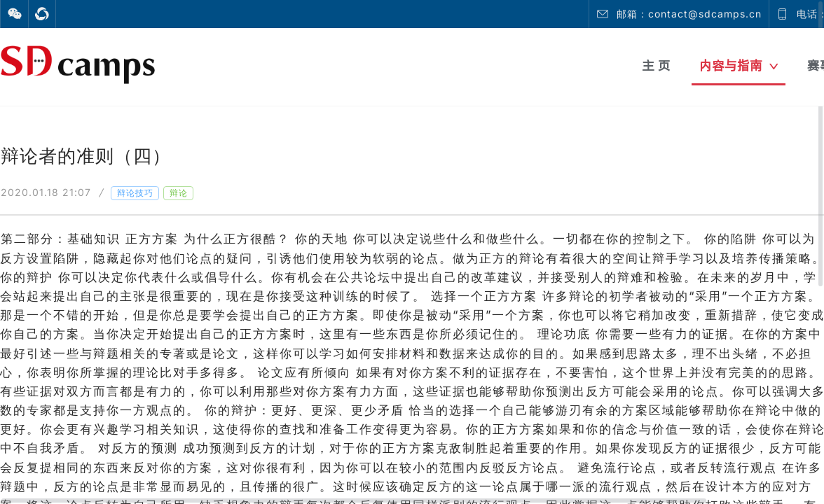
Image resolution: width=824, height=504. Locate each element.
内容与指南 (739, 65)
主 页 (656, 65)
